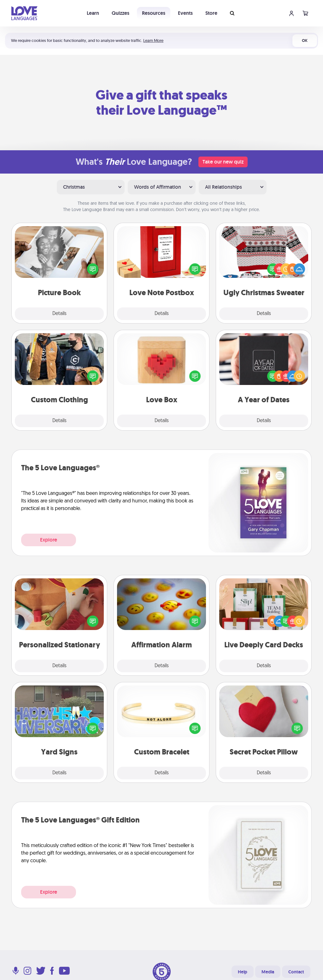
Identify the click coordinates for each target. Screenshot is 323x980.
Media (268, 972)
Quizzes (120, 13)
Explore (49, 540)
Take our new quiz (223, 162)
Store (211, 13)
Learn (93, 13)
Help (243, 972)
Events (185, 13)
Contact (296, 972)
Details (59, 314)
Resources (154, 13)
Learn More (153, 40)
